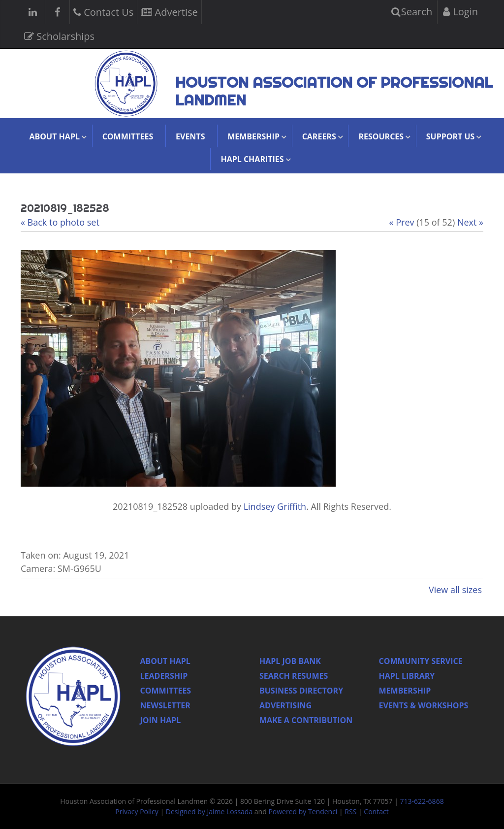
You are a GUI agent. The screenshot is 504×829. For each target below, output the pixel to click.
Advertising (285, 705)
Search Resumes (294, 676)
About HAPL (165, 661)
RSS (350, 812)
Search (412, 12)
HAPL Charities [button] (252, 159)
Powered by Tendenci (303, 812)
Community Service (421, 661)
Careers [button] (319, 136)
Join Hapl (161, 720)
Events (190, 136)
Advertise (169, 11)
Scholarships (59, 35)
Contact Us (103, 11)
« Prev (402, 222)
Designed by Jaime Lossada (209, 812)
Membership (405, 691)
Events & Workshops (424, 705)
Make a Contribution (306, 720)
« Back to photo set (60, 222)
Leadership (164, 676)
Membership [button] (253, 136)
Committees (128, 136)
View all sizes (455, 590)
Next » (470, 222)
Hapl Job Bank (290, 661)
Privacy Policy (137, 812)
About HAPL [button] (55, 136)
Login (460, 12)
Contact (376, 812)
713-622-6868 (422, 801)
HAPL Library (407, 676)
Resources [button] (381, 136)
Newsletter (165, 705)
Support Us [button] (451, 136)
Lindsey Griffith (275, 506)
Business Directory (301, 691)
